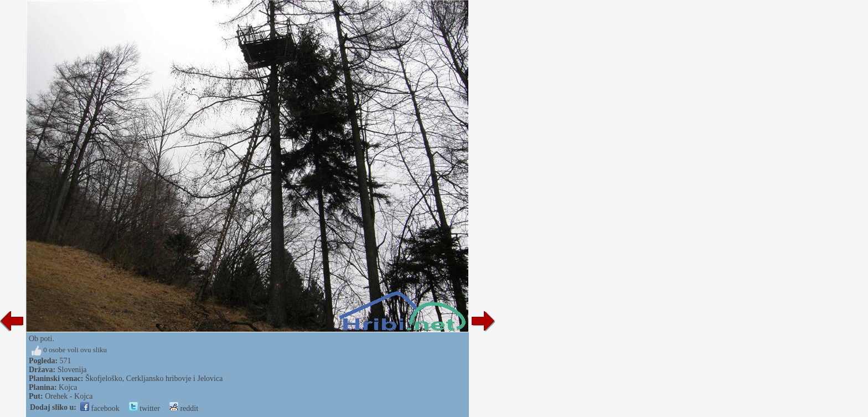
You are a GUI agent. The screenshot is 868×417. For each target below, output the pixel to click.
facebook (100, 408)
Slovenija (72, 370)
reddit (184, 408)
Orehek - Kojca (69, 396)
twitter (144, 408)
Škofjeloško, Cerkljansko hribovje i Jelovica (154, 379)
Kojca (68, 387)
